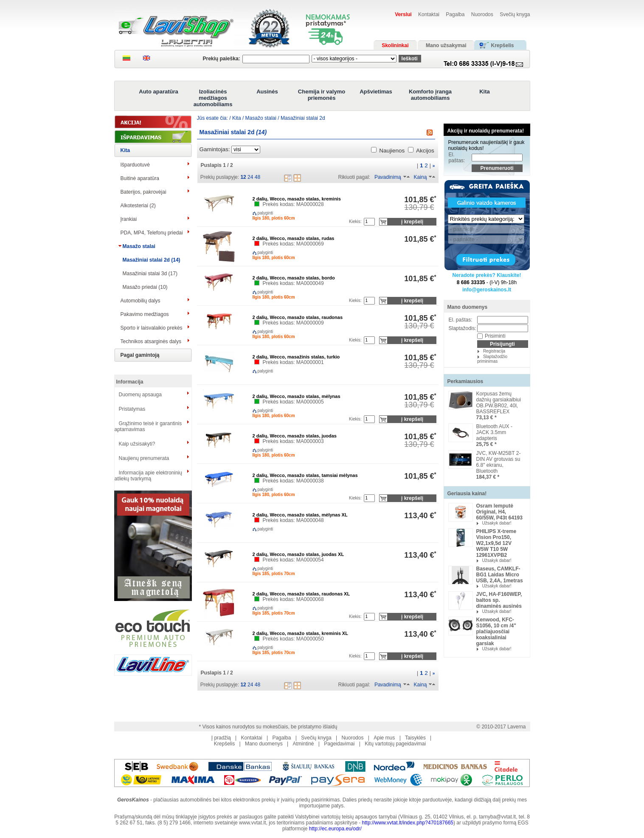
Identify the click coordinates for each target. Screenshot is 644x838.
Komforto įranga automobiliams (430, 95)
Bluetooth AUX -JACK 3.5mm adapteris (494, 432)
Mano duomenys (468, 307)
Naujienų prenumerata (144, 458)
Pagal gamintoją (140, 355)
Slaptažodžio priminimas (492, 359)
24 (250, 177)
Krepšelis (224, 744)
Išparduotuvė (135, 165)
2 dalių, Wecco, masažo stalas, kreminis (297, 199)
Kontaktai (429, 14)
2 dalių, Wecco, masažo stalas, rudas (294, 238)
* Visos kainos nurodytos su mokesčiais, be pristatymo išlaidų (268, 727)
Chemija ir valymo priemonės (322, 95)
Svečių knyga (515, 14)
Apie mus (384, 738)
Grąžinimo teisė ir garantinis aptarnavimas (148, 426)
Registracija (494, 351)
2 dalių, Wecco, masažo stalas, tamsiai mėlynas (305, 475)
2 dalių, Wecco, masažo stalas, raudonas (298, 317)
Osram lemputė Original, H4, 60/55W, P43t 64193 (499, 512)
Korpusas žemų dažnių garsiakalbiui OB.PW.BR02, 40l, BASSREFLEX (499, 403)
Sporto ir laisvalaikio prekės (152, 328)
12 (243, 177)
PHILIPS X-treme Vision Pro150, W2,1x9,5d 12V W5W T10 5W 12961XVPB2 (496, 543)
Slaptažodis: (463, 328)
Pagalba (455, 14)
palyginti (259, 213)
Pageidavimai (339, 744)
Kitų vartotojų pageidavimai (395, 744)
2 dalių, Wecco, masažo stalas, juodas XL (298, 554)
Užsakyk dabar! (497, 523)
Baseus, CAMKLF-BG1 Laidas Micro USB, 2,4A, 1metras (500, 575)
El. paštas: (457, 158)
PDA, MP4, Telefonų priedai (152, 233)
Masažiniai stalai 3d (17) (150, 274)
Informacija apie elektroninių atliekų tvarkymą (148, 476)
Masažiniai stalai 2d (303, 118)
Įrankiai (129, 219)
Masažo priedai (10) (145, 287)
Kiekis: (355, 221)
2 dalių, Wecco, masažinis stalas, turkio (296, 357)
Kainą (420, 177)
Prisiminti (495, 336)
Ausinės (267, 92)
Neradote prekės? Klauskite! (487, 275)
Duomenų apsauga (140, 395)
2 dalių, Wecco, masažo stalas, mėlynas (297, 396)
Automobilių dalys (141, 301)
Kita (485, 92)
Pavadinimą (388, 177)
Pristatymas (132, 409)
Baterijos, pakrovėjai (143, 192)
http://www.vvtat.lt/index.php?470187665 (408, 823)
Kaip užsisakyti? (137, 444)
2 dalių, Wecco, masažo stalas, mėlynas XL (300, 515)
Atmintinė (303, 744)
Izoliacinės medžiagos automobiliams (213, 98)
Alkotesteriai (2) (138, 206)
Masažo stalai (139, 246)
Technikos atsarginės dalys (151, 341)
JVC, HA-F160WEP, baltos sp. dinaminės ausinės (499, 600)
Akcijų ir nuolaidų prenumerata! (486, 131)
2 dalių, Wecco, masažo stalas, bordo (294, 278)
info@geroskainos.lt (487, 290)
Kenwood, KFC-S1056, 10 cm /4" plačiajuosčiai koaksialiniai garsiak (496, 632)
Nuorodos (482, 14)
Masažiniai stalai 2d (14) (152, 260)
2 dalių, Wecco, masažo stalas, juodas (295, 436)
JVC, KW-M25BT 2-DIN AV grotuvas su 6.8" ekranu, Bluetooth (499, 462)
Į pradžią (221, 738)
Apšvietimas (376, 92)
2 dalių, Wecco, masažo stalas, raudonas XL (301, 594)
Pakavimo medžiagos (145, 314)
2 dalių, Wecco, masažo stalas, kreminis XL (300, 633)
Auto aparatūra (158, 92)
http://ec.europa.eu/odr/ (335, 829)
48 (257, 177)
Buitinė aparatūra (140, 178)
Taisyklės (415, 738)
